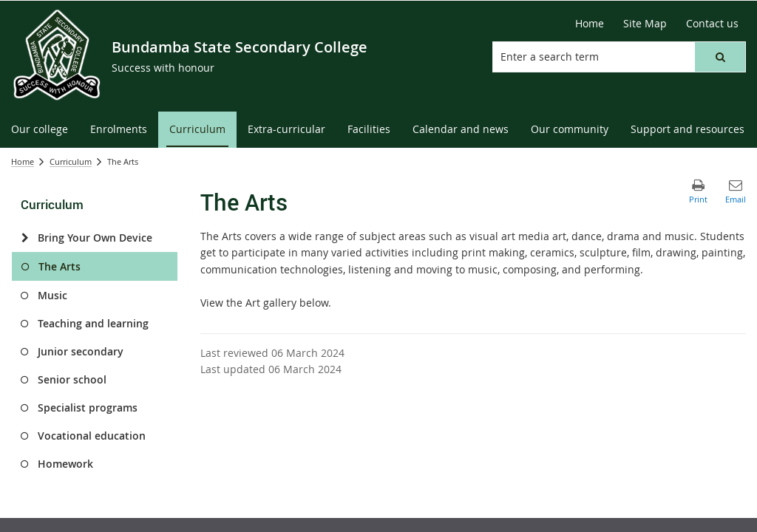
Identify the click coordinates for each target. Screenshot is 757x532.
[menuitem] (40, 130)
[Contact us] (712, 24)
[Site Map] (645, 24)
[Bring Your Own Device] (25, 238)
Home (23, 161)
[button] (720, 57)
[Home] (590, 24)
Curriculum (71, 161)
